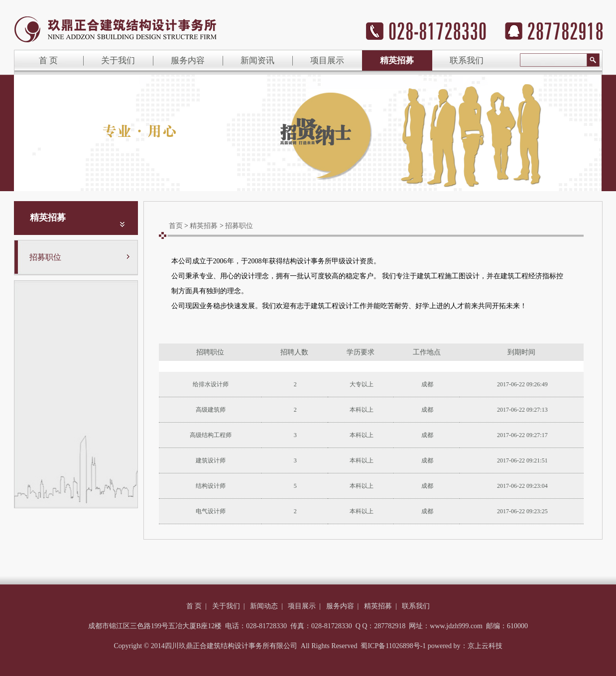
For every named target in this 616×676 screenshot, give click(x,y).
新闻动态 (264, 606)
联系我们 (467, 60)
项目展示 (327, 60)
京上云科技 (485, 646)
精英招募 (397, 60)
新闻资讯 (257, 60)
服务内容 (188, 60)
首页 (176, 226)
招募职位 (45, 257)
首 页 (48, 60)
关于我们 (118, 60)
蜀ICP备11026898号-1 (393, 646)
